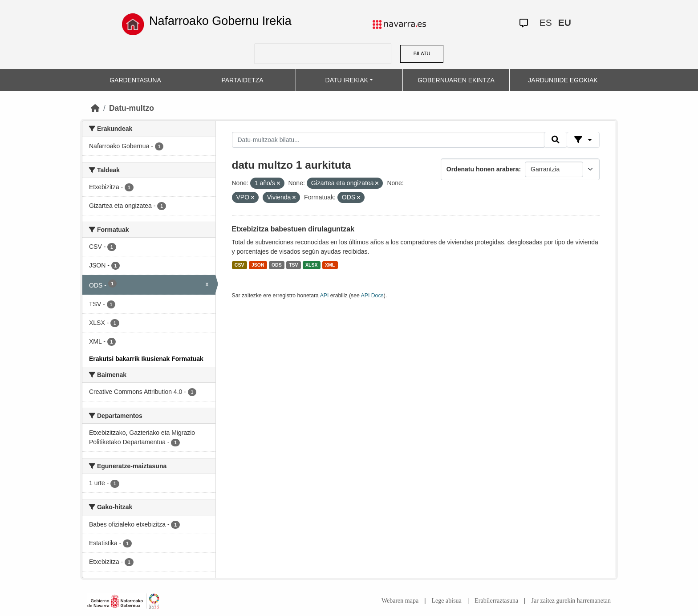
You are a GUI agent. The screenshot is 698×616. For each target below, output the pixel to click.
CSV (239, 265)
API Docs (372, 296)
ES (546, 22)
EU (565, 22)
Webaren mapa (400, 601)
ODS (277, 265)
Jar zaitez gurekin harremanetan (571, 601)
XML (330, 265)
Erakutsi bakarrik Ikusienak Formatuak (146, 359)
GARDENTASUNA (135, 80)
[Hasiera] (95, 108)
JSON (258, 265)
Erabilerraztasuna (496, 601)
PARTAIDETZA (242, 80)
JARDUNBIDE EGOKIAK (563, 80)
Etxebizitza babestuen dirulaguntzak (293, 229)
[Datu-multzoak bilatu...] (388, 140)
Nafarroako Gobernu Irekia (220, 21)
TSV (293, 265)
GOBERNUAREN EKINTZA (456, 80)
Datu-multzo (132, 108)
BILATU (422, 53)
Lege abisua (447, 601)
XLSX (311, 265)
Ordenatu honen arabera (483, 169)
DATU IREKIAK (347, 80)
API (325, 296)
